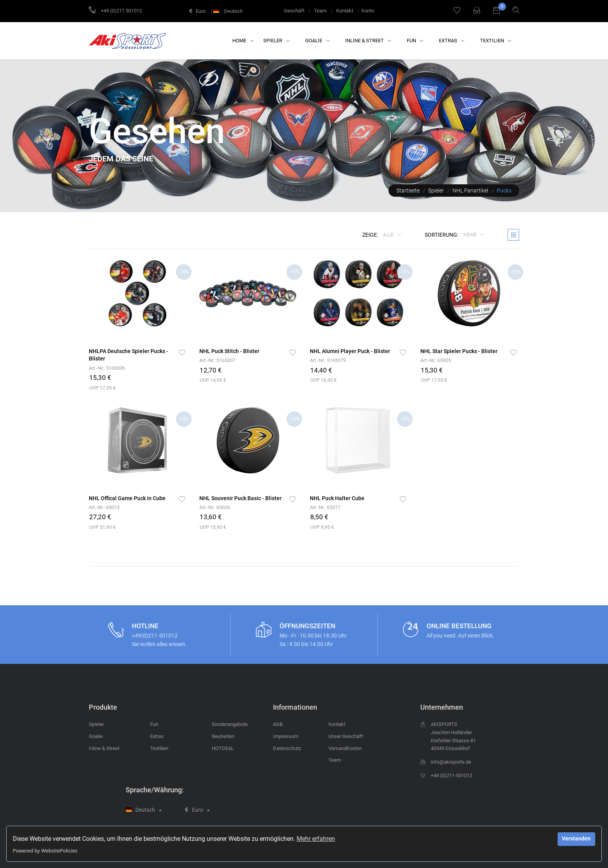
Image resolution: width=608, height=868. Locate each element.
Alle (389, 235)
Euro (197, 11)
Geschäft (294, 11)
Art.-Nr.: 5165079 (328, 360)
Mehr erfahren (316, 839)
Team (320, 11)
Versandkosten (345, 748)
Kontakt (345, 11)
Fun (415, 41)
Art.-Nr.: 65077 (325, 507)
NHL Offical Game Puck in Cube (127, 498)
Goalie (317, 41)
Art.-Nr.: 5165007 (217, 360)
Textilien (496, 41)
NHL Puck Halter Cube (337, 498)
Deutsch (229, 11)
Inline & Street (368, 41)
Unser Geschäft (346, 736)
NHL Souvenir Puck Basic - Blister (240, 498)
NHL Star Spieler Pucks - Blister (459, 351)
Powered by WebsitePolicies (45, 851)
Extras (452, 41)
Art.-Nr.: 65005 (436, 360)
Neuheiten (223, 736)
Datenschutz (287, 748)
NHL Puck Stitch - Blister (229, 351)
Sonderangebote (230, 724)
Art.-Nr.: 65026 (215, 507)
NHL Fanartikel (470, 191)
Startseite (408, 191)
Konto (368, 11)
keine (471, 235)
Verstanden (576, 839)
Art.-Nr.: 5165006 (107, 368)
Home (243, 41)
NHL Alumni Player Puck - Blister (350, 351)
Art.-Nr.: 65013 (104, 507)
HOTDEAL (223, 748)
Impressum (286, 736)
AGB (278, 724)
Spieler (276, 41)
